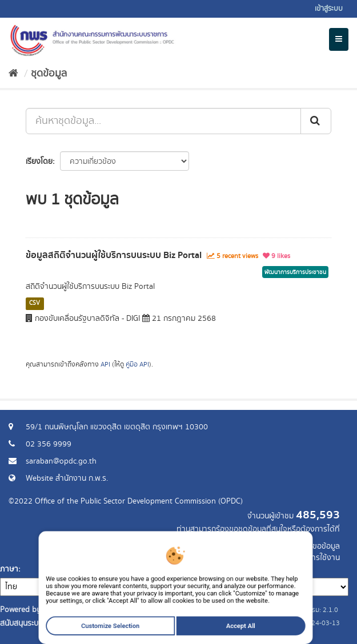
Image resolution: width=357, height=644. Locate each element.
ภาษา (9, 569)
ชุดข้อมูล (49, 74)
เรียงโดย (39, 162)
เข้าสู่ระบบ (329, 9)
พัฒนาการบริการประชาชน (295, 272)
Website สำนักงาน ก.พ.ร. (67, 478)
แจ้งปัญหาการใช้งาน (307, 558)
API (105, 365)
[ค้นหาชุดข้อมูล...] (163, 121)
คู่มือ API (137, 365)
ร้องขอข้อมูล (320, 546)
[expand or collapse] (339, 39)
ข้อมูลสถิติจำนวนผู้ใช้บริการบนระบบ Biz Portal (114, 255)
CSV (35, 303)
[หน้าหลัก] (13, 74)
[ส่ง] (316, 121)
